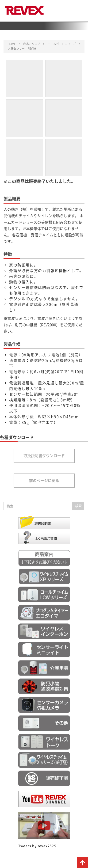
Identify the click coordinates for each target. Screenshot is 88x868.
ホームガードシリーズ (62, 44)
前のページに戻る (44, 480)
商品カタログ (32, 44)
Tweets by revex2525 (37, 846)
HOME (12, 44)
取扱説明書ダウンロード (44, 455)
